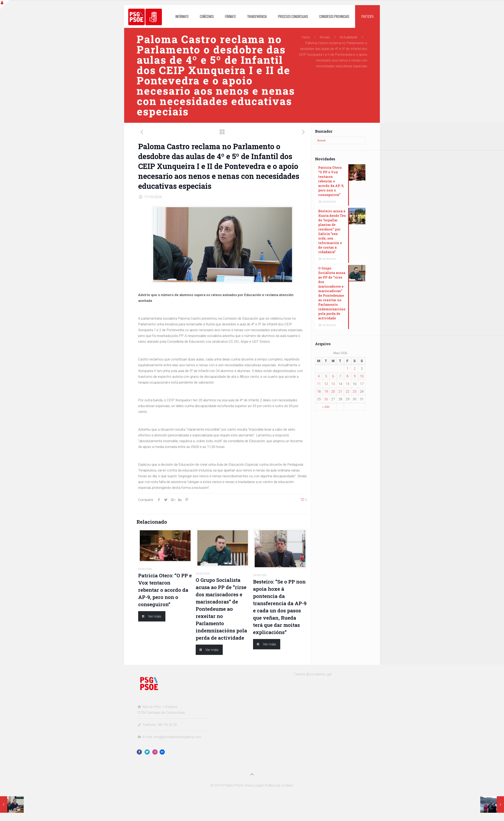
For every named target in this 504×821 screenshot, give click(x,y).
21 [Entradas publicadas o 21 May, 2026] (340, 391)
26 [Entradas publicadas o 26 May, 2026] (326, 399)
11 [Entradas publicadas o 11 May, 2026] (319, 384)
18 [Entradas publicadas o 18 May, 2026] (319, 391)
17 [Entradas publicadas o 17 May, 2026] (362, 384)
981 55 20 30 (167, 725)
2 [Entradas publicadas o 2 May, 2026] (355, 369)
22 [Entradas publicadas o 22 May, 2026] (347, 391)
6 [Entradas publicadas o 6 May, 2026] (333, 376)
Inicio (306, 37)
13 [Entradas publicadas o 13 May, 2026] (333, 384)
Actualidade (349, 37)
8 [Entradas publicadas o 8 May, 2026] (347, 376)
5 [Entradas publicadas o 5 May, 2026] (326, 376)
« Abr (326, 407)
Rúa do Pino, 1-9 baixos (160, 707)
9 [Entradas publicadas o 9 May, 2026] (355, 376)
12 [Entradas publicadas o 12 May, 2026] (326, 384)
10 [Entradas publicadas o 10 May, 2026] (362, 376)
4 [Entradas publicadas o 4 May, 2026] (319, 376)
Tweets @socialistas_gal (312, 674)
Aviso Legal (254, 785)
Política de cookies (279, 785)
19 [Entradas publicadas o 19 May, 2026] (326, 391)
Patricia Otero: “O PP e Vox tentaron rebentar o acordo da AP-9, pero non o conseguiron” (165, 590)
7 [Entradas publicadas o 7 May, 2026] (340, 376)
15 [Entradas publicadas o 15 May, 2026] (347, 384)
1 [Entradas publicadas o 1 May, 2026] (347, 369)
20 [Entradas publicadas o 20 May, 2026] (333, 391)
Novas (325, 37)
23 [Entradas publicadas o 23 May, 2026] (354, 391)
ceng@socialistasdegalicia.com (177, 737)
